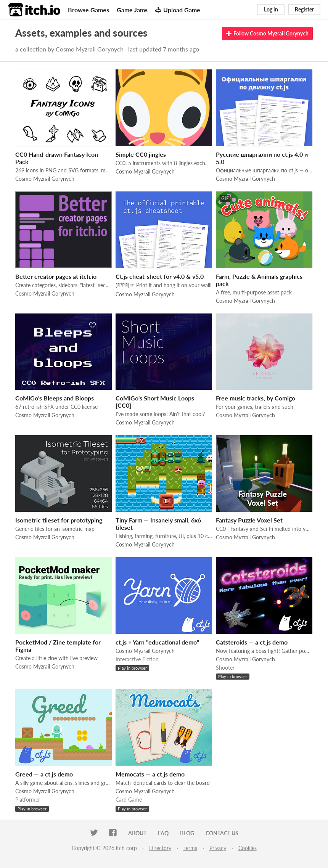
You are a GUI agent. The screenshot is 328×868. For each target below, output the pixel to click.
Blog (187, 833)
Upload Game (178, 10)
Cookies (248, 848)
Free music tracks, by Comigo (256, 398)
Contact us (222, 833)
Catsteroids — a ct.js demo (252, 642)
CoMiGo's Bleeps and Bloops (55, 398)
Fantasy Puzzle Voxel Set (249, 520)
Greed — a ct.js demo (44, 774)
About (137, 833)
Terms (190, 848)
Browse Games (88, 10)
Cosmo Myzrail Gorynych (90, 49)
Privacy (218, 848)
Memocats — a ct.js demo (150, 774)
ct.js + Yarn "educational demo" (157, 642)
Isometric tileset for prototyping (59, 520)
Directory (160, 848)
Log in (271, 9)
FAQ (163, 833)
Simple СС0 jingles (141, 154)
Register (304, 9)
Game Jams (132, 10)
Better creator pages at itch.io (56, 276)
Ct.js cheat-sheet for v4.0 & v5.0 (160, 276)
